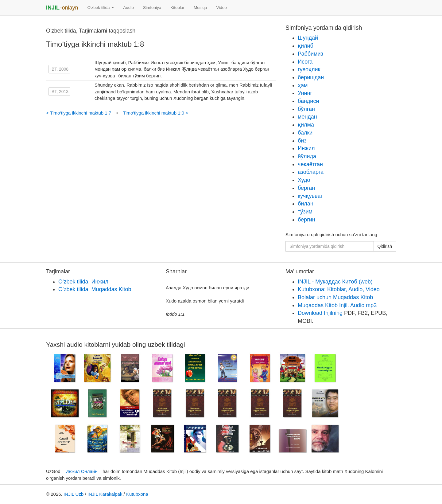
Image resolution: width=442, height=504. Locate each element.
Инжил (306, 148)
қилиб (306, 46)
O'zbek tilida (101, 8)
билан (306, 204)
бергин (306, 220)
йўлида (307, 156)
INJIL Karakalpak (105, 494)
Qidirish (385, 246)
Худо (304, 180)
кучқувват (310, 196)
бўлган (306, 109)
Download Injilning (320, 313)
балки (305, 133)
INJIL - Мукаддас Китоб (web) (335, 282)
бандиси (308, 101)
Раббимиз (310, 54)
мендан (307, 117)
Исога (305, 62)
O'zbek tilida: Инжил (83, 282)
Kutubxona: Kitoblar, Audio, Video (339, 289)
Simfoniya (152, 8)
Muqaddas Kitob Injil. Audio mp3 (337, 305)
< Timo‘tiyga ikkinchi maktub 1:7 (79, 113)
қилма (306, 125)
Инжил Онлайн (81, 471)
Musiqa (200, 8)
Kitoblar (177, 8)
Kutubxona (137, 494)
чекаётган (310, 164)
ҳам (303, 85)
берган (306, 188)
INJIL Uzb (74, 494)
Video (221, 8)
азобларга (311, 172)
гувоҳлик (309, 69)
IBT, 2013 (59, 92)
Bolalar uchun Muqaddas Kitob (335, 297)
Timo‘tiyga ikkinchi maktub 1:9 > (156, 113)
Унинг (305, 93)
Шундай (308, 38)
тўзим (305, 212)
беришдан (311, 77)
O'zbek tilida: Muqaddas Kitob (95, 289)
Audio (128, 8)
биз (302, 141)
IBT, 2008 (59, 69)
